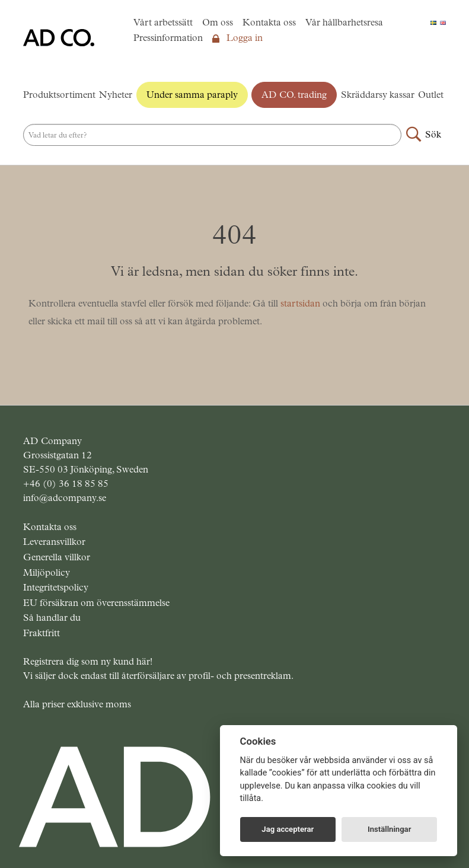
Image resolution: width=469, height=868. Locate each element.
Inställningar (389, 829)
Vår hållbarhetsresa (344, 22)
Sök (433, 134)
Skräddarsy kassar (378, 95)
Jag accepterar (288, 829)
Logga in (237, 38)
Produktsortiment (59, 95)
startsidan (300, 303)
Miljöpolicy (47, 572)
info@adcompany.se (65, 498)
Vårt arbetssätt (163, 22)
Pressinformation (168, 38)
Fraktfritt (42, 633)
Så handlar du (52, 618)
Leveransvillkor (54, 542)
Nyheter (116, 95)
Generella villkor (57, 557)
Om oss (218, 22)
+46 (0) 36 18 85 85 (66, 484)
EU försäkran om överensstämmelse (96, 603)
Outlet (431, 95)
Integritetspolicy (56, 587)
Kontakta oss (269, 22)
